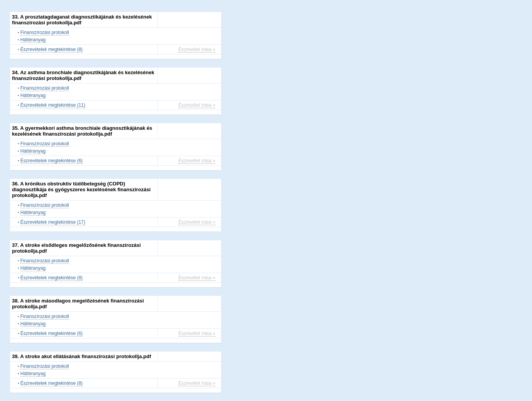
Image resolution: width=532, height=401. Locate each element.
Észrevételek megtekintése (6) (52, 161)
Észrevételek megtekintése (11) (53, 105)
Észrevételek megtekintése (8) (52, 49)
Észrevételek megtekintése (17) (53, 222)
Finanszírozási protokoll (45, 32)
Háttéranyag (33, 40)
